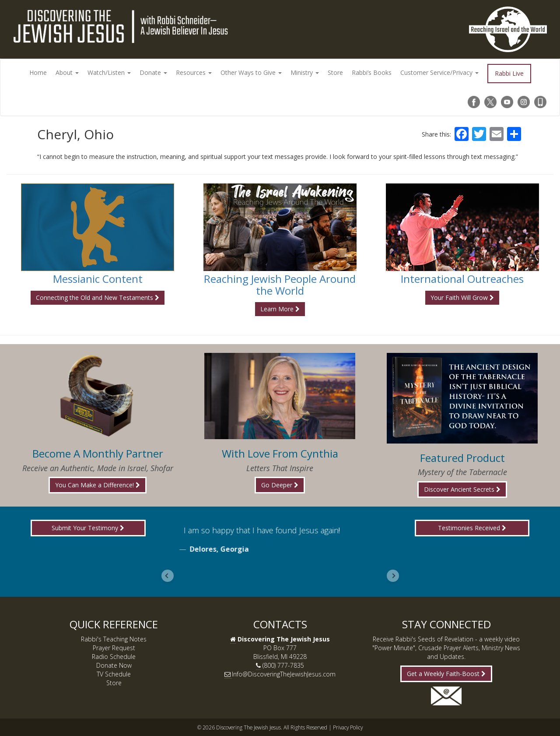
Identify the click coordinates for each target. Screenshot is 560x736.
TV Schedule (114, 674)
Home (38, 72)
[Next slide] (393, 576)
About (67, 72)
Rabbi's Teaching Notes (114, 639)
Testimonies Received (472, 528)
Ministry (305, 72)
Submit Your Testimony (88, 528)
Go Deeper (280, 485)
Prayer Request (114, 648)
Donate (153, 72)
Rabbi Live (509, 73)
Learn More (280, 309)
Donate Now (114, 665)
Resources (194, 72)
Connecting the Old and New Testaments (98, 298)
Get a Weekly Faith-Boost (446, 674)
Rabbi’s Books (372, 72)
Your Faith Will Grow (462, 298)
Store (335, 72)
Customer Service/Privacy (439, 72)
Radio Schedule (114, 657)
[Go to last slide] (168, 576)
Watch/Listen (109, 72)
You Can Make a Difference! (98, 485)
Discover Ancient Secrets (462, 489)
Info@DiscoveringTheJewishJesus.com (284, 674)
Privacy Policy (348, 727)
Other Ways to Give (251, 72)
